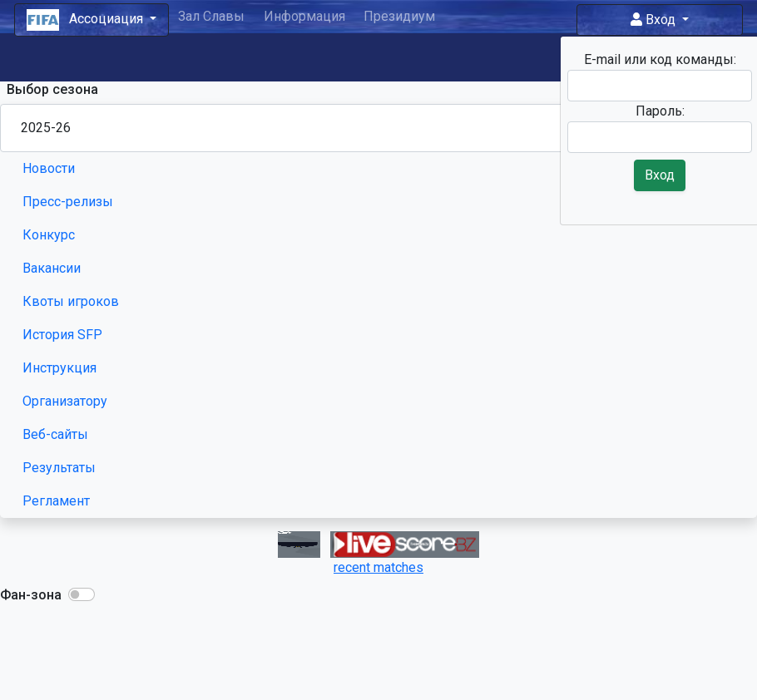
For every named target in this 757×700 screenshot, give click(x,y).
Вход (655, 20)
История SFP (62, 335)
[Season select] (378, 128)
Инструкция (59, 368)
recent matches (378, 567)
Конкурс (49, 235)
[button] (82, 594)
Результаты (59, 468)
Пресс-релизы (68, 202)
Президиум (399, 16)
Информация (304, 16)
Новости (49, 168)
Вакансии (52, 268)
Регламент (56, 501)
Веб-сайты (55, 434)
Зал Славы (211, 16)
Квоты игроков (71, 301)
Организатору (65, 401)
